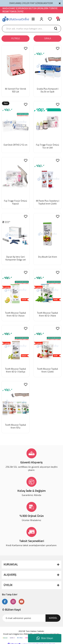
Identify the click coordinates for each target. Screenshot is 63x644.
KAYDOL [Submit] (53, 618)
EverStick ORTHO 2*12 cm (15, 145)
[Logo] (16, 19)
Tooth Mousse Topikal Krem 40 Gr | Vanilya (15, 370)
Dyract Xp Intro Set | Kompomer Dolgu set (16, 258)
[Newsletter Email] (31, 618)
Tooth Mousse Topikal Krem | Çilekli (47, 370)
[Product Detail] (6, 104)
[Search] (31, 29)
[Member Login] (41, 19)
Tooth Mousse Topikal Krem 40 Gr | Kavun (15, 314)
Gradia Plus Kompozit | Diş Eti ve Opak (48, 90)
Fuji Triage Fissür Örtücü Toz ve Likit (47, 146)
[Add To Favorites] (26, 48)
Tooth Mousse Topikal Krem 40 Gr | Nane (47, 314)
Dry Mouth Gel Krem (48, 257)
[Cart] (58, 19)
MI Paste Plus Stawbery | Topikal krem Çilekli (48, 202)
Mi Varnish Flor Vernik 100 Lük (15, 90)
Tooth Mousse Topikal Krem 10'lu (15, 426)
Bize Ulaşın (45, 638)
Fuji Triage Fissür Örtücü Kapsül (15, 202)
